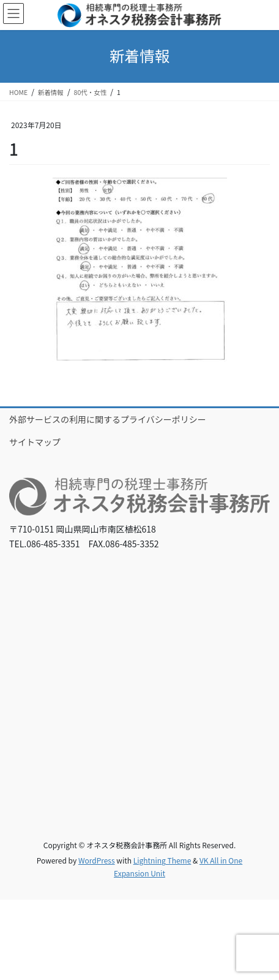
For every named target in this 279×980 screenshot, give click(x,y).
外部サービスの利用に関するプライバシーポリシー (108, 419)
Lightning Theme (162, 860)
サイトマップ (35, 442)
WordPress (97, 860)
